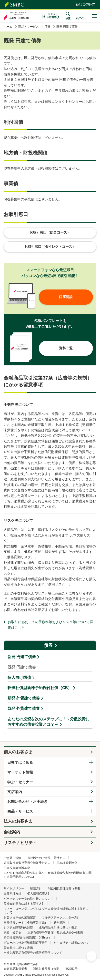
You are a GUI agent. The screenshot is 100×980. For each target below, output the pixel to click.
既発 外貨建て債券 (24, 708)
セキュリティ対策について (71, 943)
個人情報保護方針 (39, 894)
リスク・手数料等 (52, 16)
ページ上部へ (91, 956)
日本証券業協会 (67, 863)
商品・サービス (20, 811)
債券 (48, 645)
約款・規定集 (12, 933)
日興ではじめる (20, 762)
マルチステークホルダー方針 (61, 918)
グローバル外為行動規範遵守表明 (26, 943)
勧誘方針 (36, 888)
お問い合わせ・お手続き (27, 801)
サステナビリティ (20, 843)
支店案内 (15, 792)
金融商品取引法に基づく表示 (58, 928)
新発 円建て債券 (22, 657)
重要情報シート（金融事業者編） (26, 923)
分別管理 (60, 923)
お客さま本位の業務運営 (20, 918)
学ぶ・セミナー (20, 782)
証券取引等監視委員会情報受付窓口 (27, 863)
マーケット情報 (20, 772)
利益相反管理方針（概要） (66, 888)
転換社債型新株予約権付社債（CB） (40, 688)
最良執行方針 (12, 894)
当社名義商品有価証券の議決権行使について (33, 953)
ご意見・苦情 (12, 858)
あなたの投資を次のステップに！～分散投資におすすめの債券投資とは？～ (49, 722)
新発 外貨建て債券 (24, 698)
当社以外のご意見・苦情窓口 (46, 858)
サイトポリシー (14, 888)
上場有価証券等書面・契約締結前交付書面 (55, 933)
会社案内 (12, 832)
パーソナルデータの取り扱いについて (29, 899)
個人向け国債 (19, 677)
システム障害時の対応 (18, 928)
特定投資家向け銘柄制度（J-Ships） (28, 938)
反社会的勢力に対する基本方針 (24, 904)
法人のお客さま (18, 821)
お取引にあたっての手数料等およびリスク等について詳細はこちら (50, 625)
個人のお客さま (18, 752)
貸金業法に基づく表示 (18, 948)
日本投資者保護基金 (17, 868)
